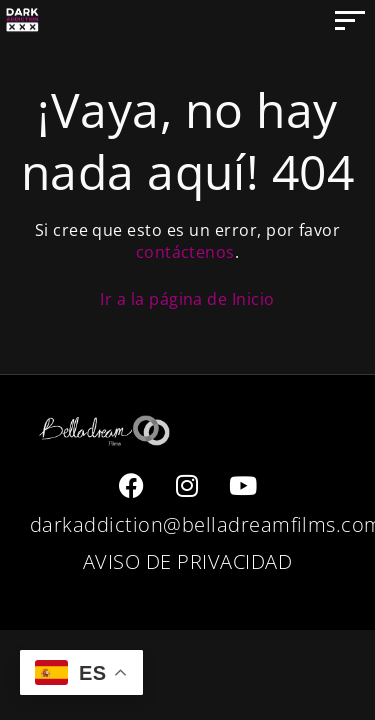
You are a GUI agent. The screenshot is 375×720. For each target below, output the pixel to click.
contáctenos (185, 252)
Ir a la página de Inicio (187, 299)
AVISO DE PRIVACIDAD (187, 561)
